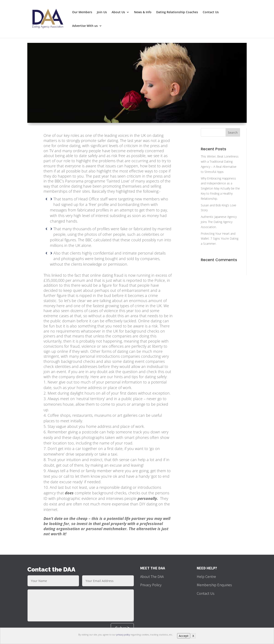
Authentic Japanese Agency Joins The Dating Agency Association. (219, 222)
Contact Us (211, 12)
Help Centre (206, 577)
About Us (118, 12)
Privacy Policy (151, 585)
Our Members (82, 12)
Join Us (102, 12)
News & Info (143, 12)
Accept (184, 636)
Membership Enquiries (214, 585)
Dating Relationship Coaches (177, 12)
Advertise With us (85, 26)
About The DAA (152, 577)
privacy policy (123, 635)
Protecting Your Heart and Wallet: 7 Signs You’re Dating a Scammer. (220, 239)
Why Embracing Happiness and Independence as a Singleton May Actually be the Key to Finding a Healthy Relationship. (220, 188)
